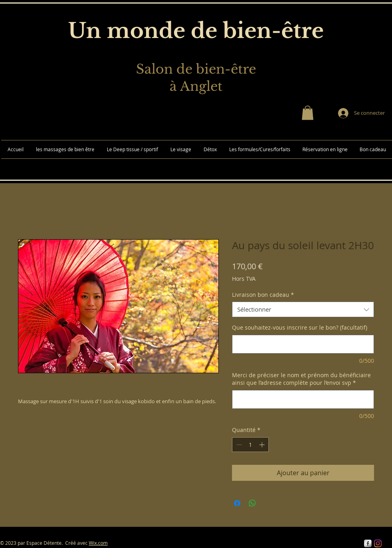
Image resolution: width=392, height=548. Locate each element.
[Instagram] (378, 543)
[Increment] (263, 445)
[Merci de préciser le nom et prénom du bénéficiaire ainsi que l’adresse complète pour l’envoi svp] (303, 399)
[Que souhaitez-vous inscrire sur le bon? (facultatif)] (303, 344)
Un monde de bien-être (196, 31)
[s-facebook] (368, 543)
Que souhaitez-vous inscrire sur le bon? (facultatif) (300, 327)
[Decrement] (238, 445)
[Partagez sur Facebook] (237, 503)
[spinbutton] (250, 445)
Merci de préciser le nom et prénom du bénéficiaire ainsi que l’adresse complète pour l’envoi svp (301, 379)
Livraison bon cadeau (263, 295)
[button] (308, 113)
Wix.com (98, 543)
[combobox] (303, 309)
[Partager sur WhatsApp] (252, 503)
